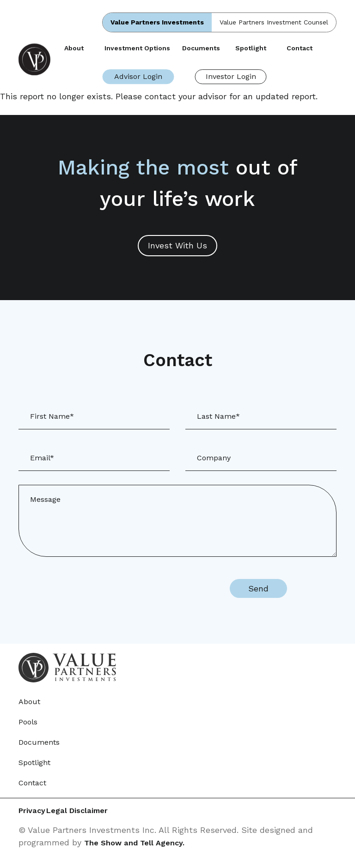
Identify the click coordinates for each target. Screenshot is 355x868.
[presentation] (139, 589)
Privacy (33, 811)
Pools (28, 722)
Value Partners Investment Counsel (274, 22)
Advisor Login (138, 76)
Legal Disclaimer (101, 811)
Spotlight (251, 48)
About (74, 48)
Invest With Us (177, 245)
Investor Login (231, 76)
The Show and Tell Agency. (139, 843)
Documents (201, 48)
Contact (300, 48)
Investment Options (137, 48)
